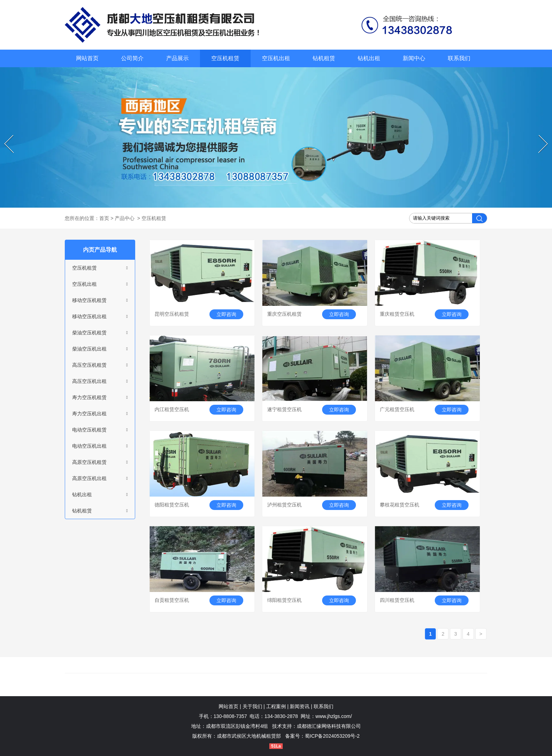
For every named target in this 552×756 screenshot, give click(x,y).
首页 (104, 218)
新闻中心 (414, 58)
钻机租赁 (324, 58)
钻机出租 (369, 58)
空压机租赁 (225, 58)
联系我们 (459, 58)
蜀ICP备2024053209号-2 (332, 736)
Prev (5, 136)
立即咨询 (226, 314)
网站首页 (87, 58)
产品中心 (125, 218)
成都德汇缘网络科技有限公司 (329, 726)
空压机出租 (276, 58)
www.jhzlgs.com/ (334, 716)
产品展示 (177, 58)
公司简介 (132, 58)
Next (540, 136)
